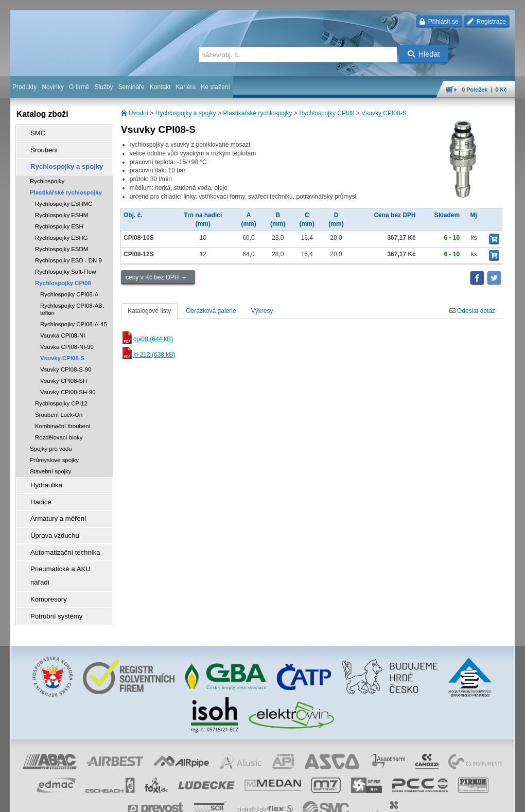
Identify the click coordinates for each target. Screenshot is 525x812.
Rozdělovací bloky (59, 430)
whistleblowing (318, 799)
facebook (354, 799)
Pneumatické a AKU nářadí (64, 549)
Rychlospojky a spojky (186, 113)
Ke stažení (215, 87)
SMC (34, 132)
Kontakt (160, 87)
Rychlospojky (47, 174)
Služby (103, 87)
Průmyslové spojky (54, 453)
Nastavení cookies (116, 799)
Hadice (36, 491)
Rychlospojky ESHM (62, 208)
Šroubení (39, 147)
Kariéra (186, 87)
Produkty (24, 87)
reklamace (281, 799)
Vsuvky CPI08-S (384, 113)
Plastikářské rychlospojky (257, 113)
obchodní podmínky (170, 799)
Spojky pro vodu (51, 442)
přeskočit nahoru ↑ (486, 799)
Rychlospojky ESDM (62, 242)
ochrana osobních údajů (232, 799)
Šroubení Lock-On (59, 408)
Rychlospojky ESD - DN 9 (68, 253)
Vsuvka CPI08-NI (63, 328)
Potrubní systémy (51, 578)
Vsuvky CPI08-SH (64, 374)
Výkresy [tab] (262, 311)
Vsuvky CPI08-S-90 (66, 362)
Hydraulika (41, 477)
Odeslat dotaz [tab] (472, 311)
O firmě (79, 87)
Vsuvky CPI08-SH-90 (68, 385)
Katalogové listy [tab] (149, 311)
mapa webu (408, 799)
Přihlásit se (439, 22)
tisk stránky (443, 799)
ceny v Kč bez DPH (153, 277)
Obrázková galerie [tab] (211, 311)
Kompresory (43, 563)
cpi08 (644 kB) (147, 339)
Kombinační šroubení (63, 419)
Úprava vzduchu (49, 520)
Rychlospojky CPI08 (327, 113)
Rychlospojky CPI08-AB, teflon (72, 302)
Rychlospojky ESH (59, 219)
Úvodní (138, 113)
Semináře (131, 87)
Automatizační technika (59, 535)
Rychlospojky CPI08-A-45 (74, 317)
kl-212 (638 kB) (148, 355)
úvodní (379, 799)
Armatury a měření (52, 506)
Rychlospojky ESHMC (64, 197)
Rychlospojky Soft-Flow (65, 264)
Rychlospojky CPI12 (61, 396)
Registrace (487, 22)
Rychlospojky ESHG (62, 231)
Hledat (424, 54)
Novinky (53, 87)
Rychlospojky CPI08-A (69, 287)
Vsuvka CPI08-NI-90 (67, 340)
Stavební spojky (50, 464)
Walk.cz (77, 799)
